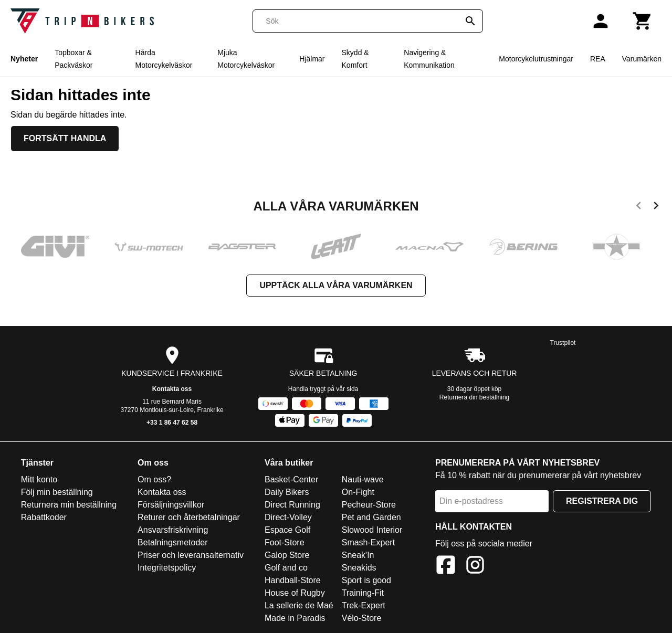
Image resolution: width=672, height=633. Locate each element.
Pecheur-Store (369, 505)
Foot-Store (285, 542)
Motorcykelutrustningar (536, 59)
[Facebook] (446, 567)
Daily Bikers (287, 492)
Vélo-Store (362, 618)
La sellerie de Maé (299, 605)
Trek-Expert (364, 605)
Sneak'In (358, 555)
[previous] (639, 207)
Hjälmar (312, 59)
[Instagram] (475, 567)
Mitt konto (39, 479)
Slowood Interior (372, 530)
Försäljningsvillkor (171, 505)
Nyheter (24, 59)
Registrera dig (602, 501)
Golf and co (286, 568)
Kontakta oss (172, 389)
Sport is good (366, 580)
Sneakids (359, 568)
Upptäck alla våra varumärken (336, 285)
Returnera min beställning (69, 505)
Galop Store (287, 555)
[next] (656, 207)
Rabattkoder (44, 517)
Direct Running (292, 505)
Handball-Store (293, 580)
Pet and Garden (371, 517)
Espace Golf (287, 530)
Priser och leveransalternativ (191, 555)
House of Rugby (295, 593)
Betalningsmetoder (172, 542)
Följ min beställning (57, 492)
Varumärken (642, 59)
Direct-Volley (288, 517)
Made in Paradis (295, 618)
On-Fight (358, 492)
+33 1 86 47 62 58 (172, 423)
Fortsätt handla (65, 138)
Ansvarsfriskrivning (173, 530)
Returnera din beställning (474, 397)
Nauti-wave (363, 479)
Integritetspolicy (167, 568)
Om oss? (154, 479)
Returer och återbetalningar (189, 517)
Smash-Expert (368, 542)
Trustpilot (563, 343)
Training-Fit (363, 593)
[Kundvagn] (643, 21)
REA (598, 59)
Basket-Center (291, 479)
